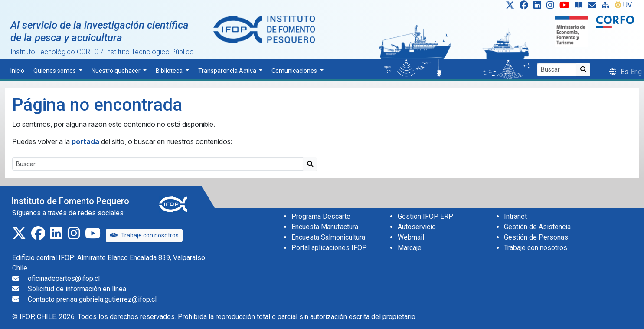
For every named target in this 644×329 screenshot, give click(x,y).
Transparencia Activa (228, 71)
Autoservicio (417, 227)
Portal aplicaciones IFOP (329, 248)
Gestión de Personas (536, 237)
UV (623, 5)
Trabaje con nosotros (144, 235)
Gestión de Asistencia (537, 227)
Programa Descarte (321, 216)
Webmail (411, 237)
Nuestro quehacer (117, 71)
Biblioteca (170, 71)
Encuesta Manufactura (325, 227)
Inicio (17, 71)
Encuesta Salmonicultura (328, 237)
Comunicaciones (295, 71)
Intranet (515, 216)
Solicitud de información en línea (77, 289)
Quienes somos (55, 71)
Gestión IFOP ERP (425, 216)
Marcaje (410, 248)
